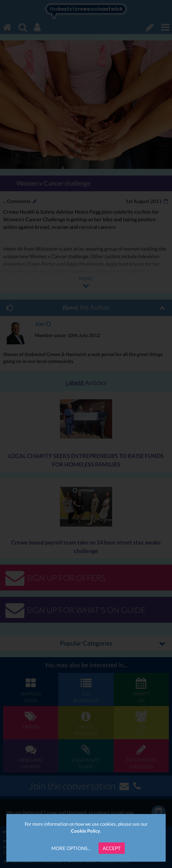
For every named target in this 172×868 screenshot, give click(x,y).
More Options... (71, 848)
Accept (112, 848)
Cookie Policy (86, 831)
